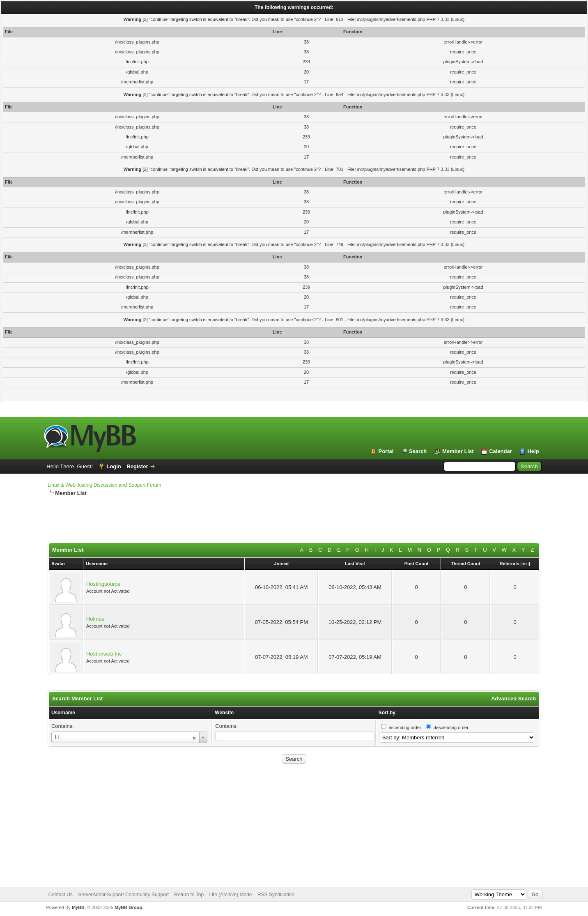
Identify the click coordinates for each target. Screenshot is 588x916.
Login (114, 466)
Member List (458, 451)
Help (533, 451)
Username (63, 713)
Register (137, 466)
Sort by (387, 713)
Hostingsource (103, 584)
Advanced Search (513, 699)
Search (418, 451)
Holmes (95, 619)
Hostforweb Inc (104, 654)
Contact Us (61, 895)
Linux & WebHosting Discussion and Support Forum (105, 485)
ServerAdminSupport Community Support (123, 895)
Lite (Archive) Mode (230, 895)
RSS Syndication (276, 895)
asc (525, 564)
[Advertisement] (247, 523)
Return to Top (189, 895)
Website (224, 713)
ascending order (405, 727)
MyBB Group (128, 907)
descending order (451, 727)
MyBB (78, 907)
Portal (386, 451)
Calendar (501, 451)
